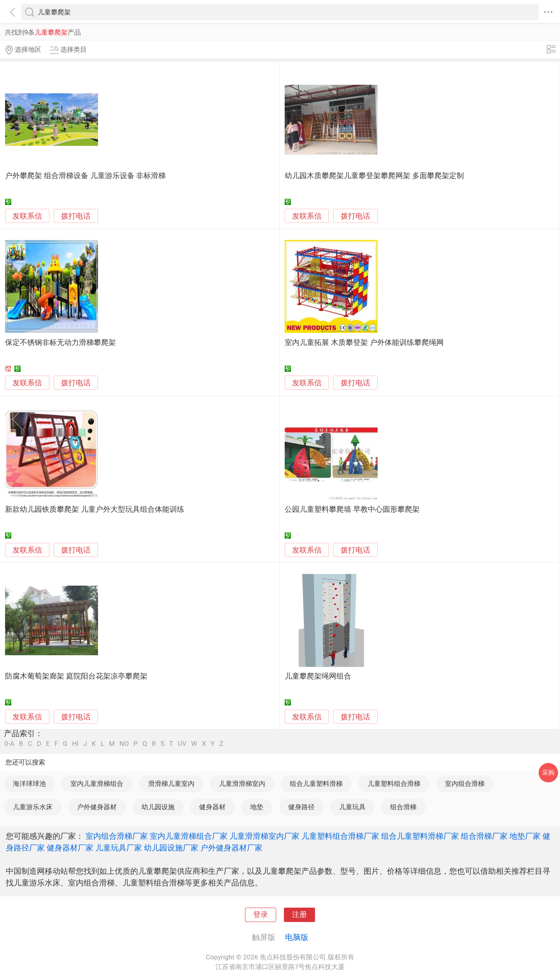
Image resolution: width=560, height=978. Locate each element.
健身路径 (301, 807)
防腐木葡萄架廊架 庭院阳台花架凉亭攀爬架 (76, 676)
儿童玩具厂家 (119, 848)
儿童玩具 (352, 807)
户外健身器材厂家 (231, 848)
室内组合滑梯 (465, 784)
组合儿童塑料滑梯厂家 (420, 836)
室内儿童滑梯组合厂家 (189, 836)
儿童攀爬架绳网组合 (318, 676)
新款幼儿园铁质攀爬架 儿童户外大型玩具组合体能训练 (95, 509)
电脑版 (297, 937)
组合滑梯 (403, 807)
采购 (548, 772)
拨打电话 (76, 216)
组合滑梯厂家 (484, 836)
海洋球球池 (29, 784)
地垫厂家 (525, 836)
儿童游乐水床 (33, 807)
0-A (9, 744)
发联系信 (27, 216)
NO (124, 744)
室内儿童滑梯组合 (97, 784)
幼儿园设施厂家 (171, 848)
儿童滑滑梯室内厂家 (264, 836)
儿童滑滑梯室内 (242, 784)
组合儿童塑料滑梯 (316, 784)
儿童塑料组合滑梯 (394, 784)
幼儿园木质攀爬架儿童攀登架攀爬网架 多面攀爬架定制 (374, 176)
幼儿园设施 (158, 807)
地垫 (257, 807)
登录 (261, 915)
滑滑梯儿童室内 (171, 784)
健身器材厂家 (70, 848)
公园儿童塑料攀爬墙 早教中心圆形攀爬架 (352, 509)
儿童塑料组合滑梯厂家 (340, 836)
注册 (299, 915)
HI (75, 744)
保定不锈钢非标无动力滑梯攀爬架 (60, 343)
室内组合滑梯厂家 (117, 836)
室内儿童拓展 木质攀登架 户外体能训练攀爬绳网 (364, 343)
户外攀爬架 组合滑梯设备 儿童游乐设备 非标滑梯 (85, 176)
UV (182, 744)
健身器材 (212, 807)
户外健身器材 (97, 807)
